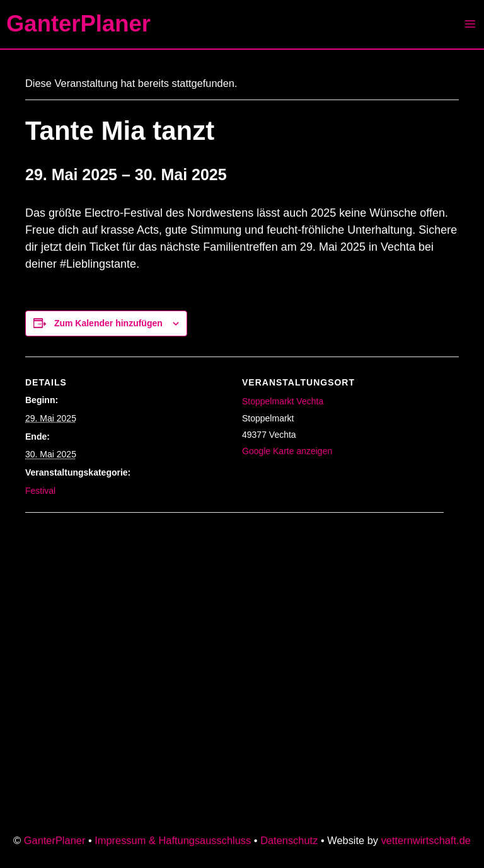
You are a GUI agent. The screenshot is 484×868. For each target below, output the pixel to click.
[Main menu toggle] (470, 24)
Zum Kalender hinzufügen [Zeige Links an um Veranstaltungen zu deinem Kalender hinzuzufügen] (108, 323)
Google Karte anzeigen (287, 451)
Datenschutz (289, 840)
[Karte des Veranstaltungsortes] (139, 599)
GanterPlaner (78, 24)
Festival (40, 491)
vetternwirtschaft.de (426, 840)
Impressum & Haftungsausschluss (173, 840)
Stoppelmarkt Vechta (283, 401)
